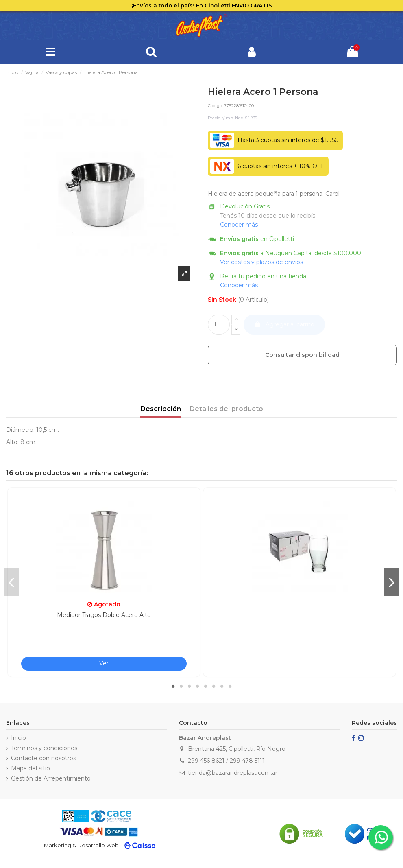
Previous (12, 582)
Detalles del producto (226, 409)
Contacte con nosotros (44, 758)
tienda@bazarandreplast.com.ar (233, 773)
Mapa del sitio (30, 768)
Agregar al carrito (284, 324)
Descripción (161, 409)
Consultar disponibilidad (302, 355)
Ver (104, 663)
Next (391, 582)
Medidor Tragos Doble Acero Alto (104, 615)
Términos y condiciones (44, 748)
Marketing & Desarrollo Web (81, 845)
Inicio (19, 738)
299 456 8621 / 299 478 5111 (226, 761)
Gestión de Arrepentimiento (51, 778)
